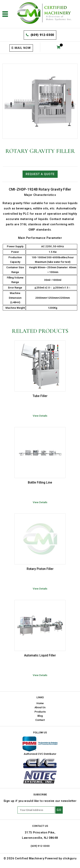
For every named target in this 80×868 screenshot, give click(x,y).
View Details (40, 416)
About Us (40, 707)
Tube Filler (40, 396)
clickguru (70, 858)
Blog (40, 716)
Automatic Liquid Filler (40, 655)
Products (40, 712)
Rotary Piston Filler (40, 569)
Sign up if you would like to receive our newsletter (40, 801)
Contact (40, 720)
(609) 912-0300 (42, 35)
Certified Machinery (30, 858)
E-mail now (21, 48)
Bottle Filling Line (40, 482)
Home (40, 703)
